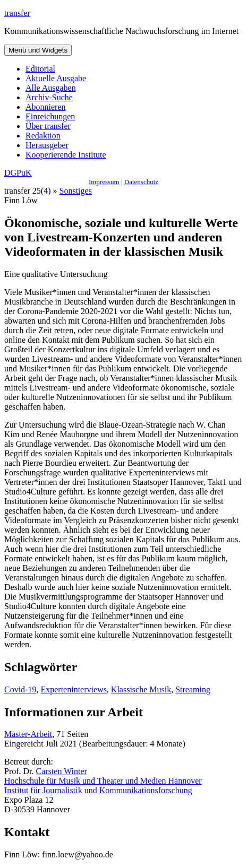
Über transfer (48, 126)
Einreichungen (50, 116)
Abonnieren (46, 107)
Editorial (40, 69)
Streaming (193, 689)
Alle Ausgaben (51, 88)
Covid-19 (20, 689)
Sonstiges (76, 191)
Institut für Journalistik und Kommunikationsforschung (98, 790)
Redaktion (43, 136)
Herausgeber (47, 145)
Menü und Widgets (38, 50)
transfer (17, 13)
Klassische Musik (141, 689)
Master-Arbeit (28, 734)
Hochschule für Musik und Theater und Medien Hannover (103, 781)
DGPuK (18, 173)
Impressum (104, 182)
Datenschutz (141, 182)
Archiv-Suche (49, 97)
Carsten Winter (62, 771)
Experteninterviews (73, 689)
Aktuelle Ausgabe (56, 78)
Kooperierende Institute (66, 155)
